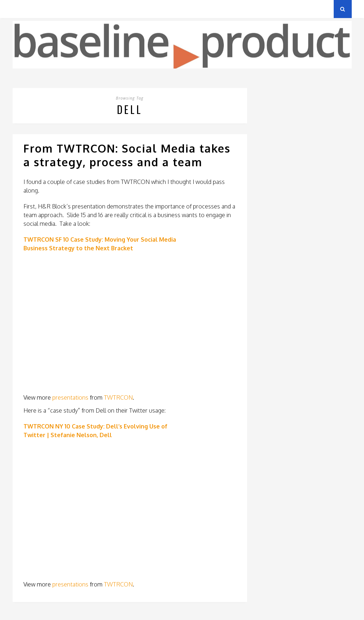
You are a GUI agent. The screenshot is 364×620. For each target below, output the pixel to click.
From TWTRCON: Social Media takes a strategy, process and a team (127, 155)
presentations (70, 397)
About (99, 9)
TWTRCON (118, 397)
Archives (23, 9)
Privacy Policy (63, 9)
